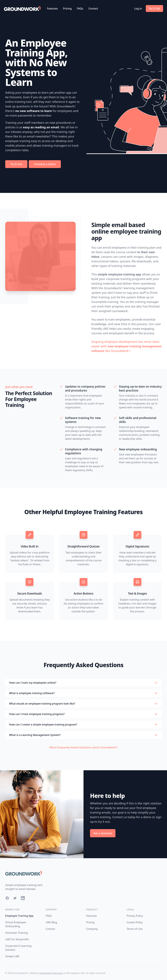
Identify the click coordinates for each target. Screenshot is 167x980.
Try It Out (154, 9)
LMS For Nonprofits (17, 939)
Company (92, 929)
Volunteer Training (17, 933)
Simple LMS (12, 956)
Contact (93, 9)
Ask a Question (103, 833)
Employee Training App (19, 916)
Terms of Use (135, 929)
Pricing (67, 9)
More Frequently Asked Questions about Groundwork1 (83, 747)
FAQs (80, 9)
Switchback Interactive (51, 973)
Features (52, 9)
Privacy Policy (135, 916)
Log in (138, 9)
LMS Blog (51, 922)
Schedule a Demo (45, 164)
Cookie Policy (135, 922)
